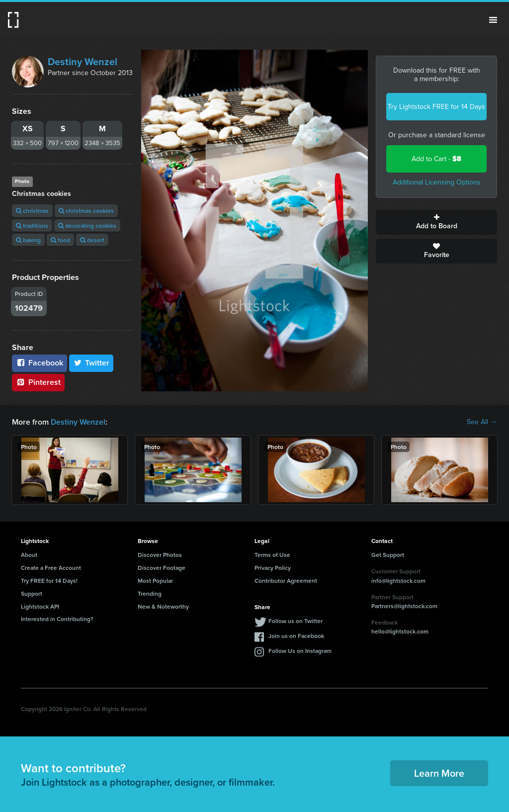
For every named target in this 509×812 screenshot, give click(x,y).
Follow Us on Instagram (300, 651)
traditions (32, 226)
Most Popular (155, 581)
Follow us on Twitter (296, 621)
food (60, 240)
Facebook (40, 363)
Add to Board (436, 222)
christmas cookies (86, 211)
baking (28, 240)
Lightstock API (40, 606)
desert (92, 240)
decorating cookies (87, 226)
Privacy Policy (273, 568)
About (29, 555)
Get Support (388, 555)
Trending (150, 593)
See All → (482, 422)
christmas (32, 211)
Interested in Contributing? (57, 619)
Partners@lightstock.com (404, 606)
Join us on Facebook (296, 636)
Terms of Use (272, 555)
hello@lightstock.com (400, 631)
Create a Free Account (51, 568)
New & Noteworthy (163, 606)
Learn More (439, 773)
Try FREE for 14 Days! (49, 581)
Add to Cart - (436, 159)
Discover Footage (162, 568)
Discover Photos (160, 555)
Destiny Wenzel (83, 62)
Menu (493, 20)
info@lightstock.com (398, 581)
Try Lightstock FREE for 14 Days (436, 107)
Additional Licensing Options (437, 182)
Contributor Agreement (286, 581)
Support (32, 593)
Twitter (91, 363)
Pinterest (38, 382)
